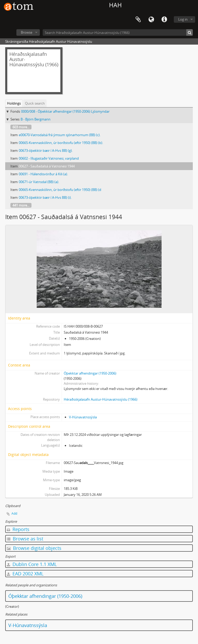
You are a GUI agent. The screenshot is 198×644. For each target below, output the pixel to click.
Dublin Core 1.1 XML (32, 564)
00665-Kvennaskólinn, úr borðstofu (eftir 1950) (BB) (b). (61, 143)
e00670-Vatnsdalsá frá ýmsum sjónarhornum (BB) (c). (60, 135)
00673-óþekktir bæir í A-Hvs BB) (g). (46, 151)
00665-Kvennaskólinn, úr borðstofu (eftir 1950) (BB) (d (60, 190)
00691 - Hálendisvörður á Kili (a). (43, 174)
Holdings (14, 103)
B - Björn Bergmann (36, 119)
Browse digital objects (34, 548)
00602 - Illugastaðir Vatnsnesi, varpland (49, 158)
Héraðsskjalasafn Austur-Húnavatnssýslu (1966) (101, 399)
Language (151, 20)
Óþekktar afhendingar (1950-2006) (90, 373)
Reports (18, 529)
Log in (183, 19)
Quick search (35, 103)
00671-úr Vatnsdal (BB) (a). (39, 182)
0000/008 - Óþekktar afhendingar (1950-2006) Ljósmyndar (65, 111)
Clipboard (138, 20)
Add (14, 513)
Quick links (164, 20)
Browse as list (25, 539)
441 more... (21, 205)
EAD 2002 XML (25, 574)
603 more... (21, 127)
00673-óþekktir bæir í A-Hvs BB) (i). (45, 197)
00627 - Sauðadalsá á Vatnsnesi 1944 (47, 166)
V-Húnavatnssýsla (83, 417)
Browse (27, 32)
